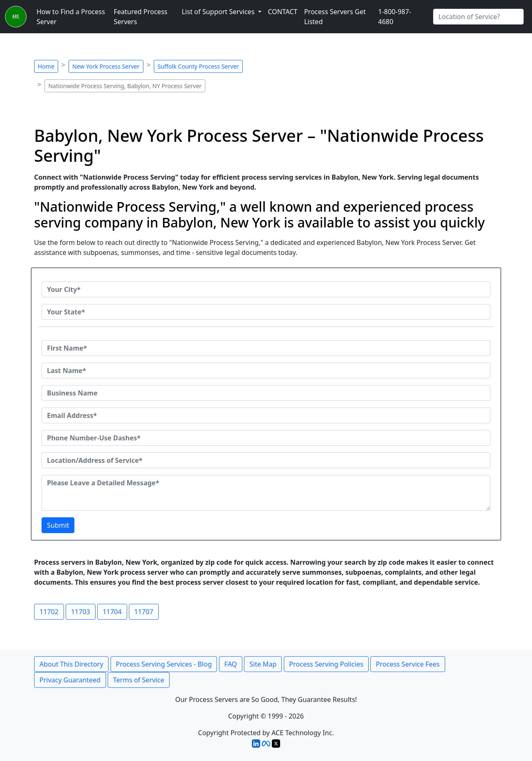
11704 (112, 612)
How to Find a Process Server (71, 17)
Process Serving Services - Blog (164, 664)
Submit (58, 525)
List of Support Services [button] (219, 12)
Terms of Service (139, 680)
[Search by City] (478, 17)
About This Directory (71, 664)
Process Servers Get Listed (335, 17)
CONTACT (283, 12)
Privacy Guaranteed (70, 680)
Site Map (263, 664)
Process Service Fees (408, 664)
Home (46, 66)
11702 (49, 612)
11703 (81, 612)
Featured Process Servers (141, 17)
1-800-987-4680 (395, 17)
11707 (144, 612)
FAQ (231, 664)
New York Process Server (106, 66)
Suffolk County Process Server (198, 66)
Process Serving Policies (326, 664)
